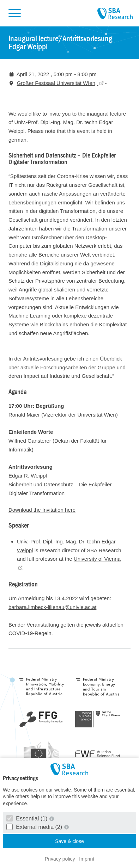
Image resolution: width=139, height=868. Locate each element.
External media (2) (35, 827)
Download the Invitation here (42, 510)
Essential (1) (28, 818)
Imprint (87, 859)
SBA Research (115, 14)
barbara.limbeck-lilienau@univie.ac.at (53, 607)
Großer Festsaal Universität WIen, (58, 83)
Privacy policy (60, 859)
